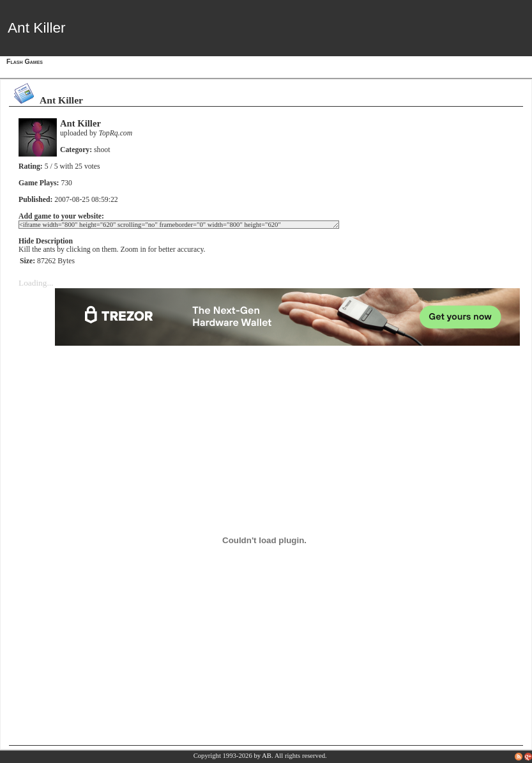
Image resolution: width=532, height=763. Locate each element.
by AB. (263, 756)
